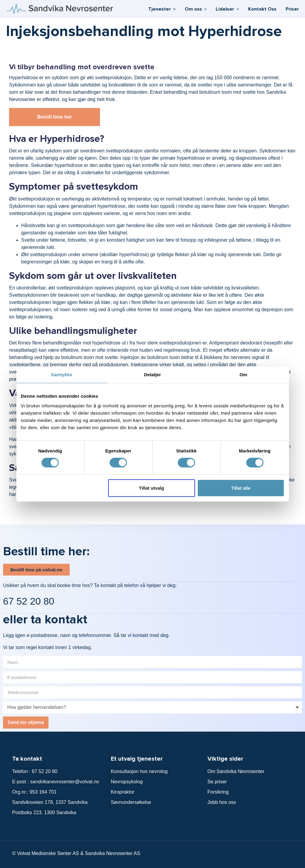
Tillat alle (241, 488)
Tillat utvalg (152, 488)
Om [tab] (243, 375)
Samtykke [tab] (62, 375)
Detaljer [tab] (153, 375)
